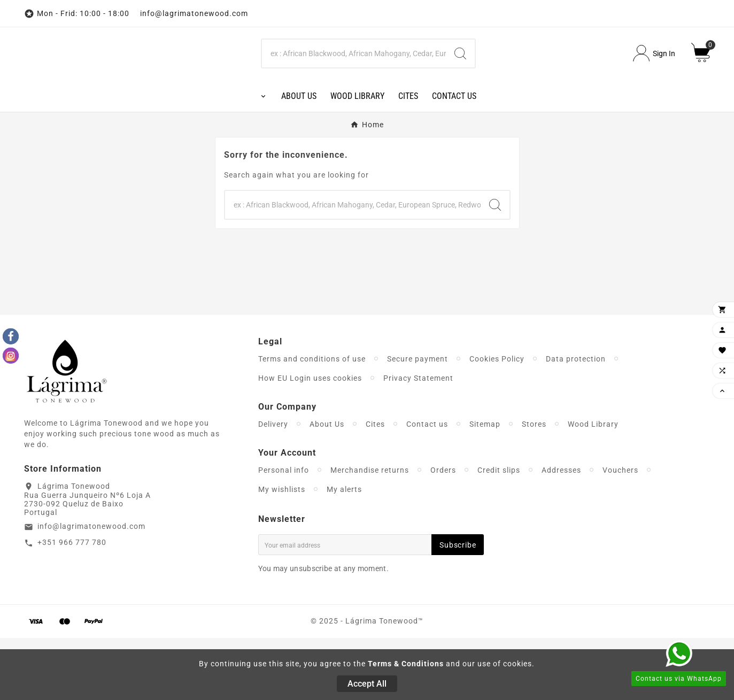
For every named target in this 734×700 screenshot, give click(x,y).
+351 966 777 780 (72, 605)
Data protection (576, 421)
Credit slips (499, 532)
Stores (534, 486)
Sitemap (485, 486)
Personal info (284, 532)
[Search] (354, 84)
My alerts (344, 551)
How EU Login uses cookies (310, 440)
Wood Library (593, 486)
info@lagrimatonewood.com (91, 589)
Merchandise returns (370, 532)
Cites (375, 486)
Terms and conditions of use (312, 421)
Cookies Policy (497, 421)
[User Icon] (654, 85)
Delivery (273, 486)
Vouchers (620, 532)
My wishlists (282, 551)
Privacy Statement (418, 440)
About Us (327, 486)
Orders (443, 532)
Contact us (427, 486)
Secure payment (418, 421)
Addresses (561, 532)
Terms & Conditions (406, 664)
